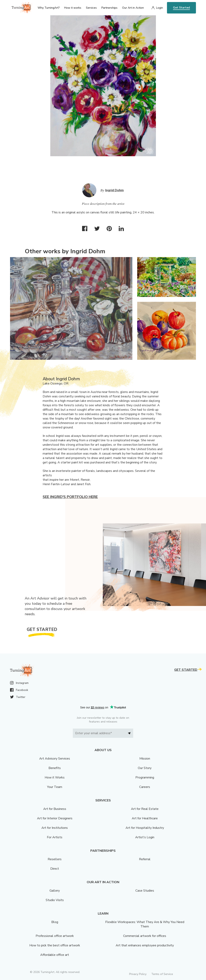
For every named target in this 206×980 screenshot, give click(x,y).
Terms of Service (162, 974)
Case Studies (145, 891)
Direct (55, 869)
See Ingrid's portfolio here (70, 497)
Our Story (145, 768)
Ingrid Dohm (114, 190)
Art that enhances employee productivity (145, 945)
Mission (145, 759)
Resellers (55, 859)
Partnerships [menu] (109, 8)
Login (160, 8)
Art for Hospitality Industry (145, 828)
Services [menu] (91, 8)
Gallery (55, 891)
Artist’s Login (145, 837)
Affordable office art (55, 955)
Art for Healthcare (145, 818)
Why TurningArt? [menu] (49, 8)
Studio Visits (55, 900)
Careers (145, 787)
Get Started (181, 8)
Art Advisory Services (55, 759)
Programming (145, 777)
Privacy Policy (138, 974)
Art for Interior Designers (55, 818)
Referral (145, 859)
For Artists (55, 837)
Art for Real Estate (145, 809)
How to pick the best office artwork (55, 945)
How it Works (55, 777)
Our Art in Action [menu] (133, 8)
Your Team (55, 787)
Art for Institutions (55, 828)
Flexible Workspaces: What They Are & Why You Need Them (145, 924)
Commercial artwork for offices (145, 936)
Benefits (55, 768)
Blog (55, 922)
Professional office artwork (55, 936)
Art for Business (55, 809)
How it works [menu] (73, 8)
